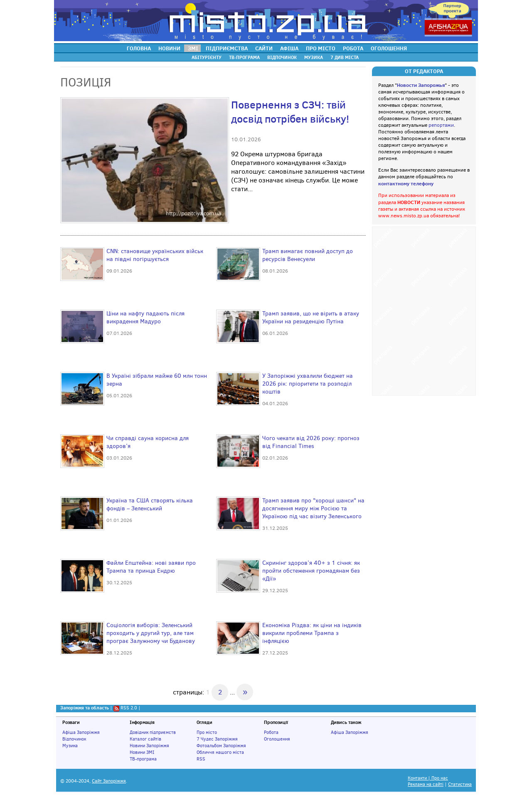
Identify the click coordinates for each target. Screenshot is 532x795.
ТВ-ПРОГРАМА (244, 57)
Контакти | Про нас (428, 778)
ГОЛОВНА (139, 48)
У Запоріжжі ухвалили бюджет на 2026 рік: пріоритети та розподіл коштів (308, 384)
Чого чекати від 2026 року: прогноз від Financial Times (311, 442)
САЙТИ (264, 48)
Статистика (460, 784)
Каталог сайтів (145, 739)
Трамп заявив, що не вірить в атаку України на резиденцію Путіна (311, 318)
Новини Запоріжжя (149, 746)
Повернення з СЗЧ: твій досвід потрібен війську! (290, 112)
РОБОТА (353, 48)
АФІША (289, 48)
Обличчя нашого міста (220, 752)
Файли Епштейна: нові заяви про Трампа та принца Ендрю (151, 567)
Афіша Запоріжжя (81, 732)
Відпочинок (74, 739)
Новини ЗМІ (142, 752)
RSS (201, 759)
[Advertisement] (424, 310)
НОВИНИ (169, 48)
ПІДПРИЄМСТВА (227, 48)
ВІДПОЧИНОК (282, 57)
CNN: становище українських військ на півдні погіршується (155, 255)
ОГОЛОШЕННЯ (389, 48)
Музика (70, 746)
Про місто (207, 732)
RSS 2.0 (129, 708)
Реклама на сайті (426, 784)
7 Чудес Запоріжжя (217, 739)
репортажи (441, 125)
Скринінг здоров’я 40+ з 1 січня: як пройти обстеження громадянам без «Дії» (311, 571)
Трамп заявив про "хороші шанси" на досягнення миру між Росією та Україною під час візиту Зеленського (313, 508)
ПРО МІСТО (321, 48)
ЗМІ (193, 48)
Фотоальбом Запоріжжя (221, 746)
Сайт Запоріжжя (109, 781)
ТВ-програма (143, 759)
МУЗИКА (314, 57)
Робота (271, 732)
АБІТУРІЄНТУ (207, 57)
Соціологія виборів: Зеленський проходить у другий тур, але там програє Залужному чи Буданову (151, 633)
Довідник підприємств (153, 732)
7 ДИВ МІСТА (345, 57)
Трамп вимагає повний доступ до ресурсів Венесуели (308, 255)
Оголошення (277, 739)
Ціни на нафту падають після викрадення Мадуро (145, 318)
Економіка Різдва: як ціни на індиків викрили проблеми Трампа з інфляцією (312, 633)
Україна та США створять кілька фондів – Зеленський (150, 505)
